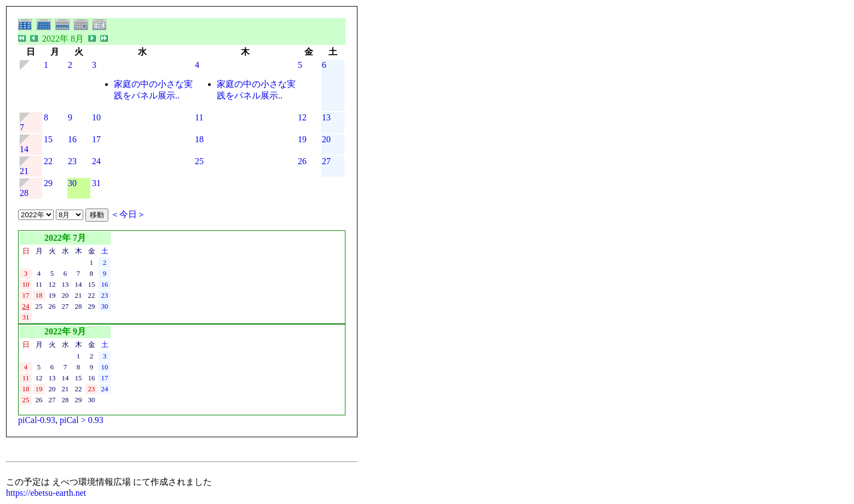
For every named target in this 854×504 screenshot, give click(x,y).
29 (48, 183)
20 (326, 139)
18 (199, 139)
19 (302, 139)
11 (199, 117)
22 (48, 161)
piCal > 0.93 (82, 420)
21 (24, 171)
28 (24, 193)
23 (72, 161)
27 (326, 161)
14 (24, 149)
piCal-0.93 (37, 420)
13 (326, 117)
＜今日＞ (128, 214)
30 (72, 183)
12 (302, 117)
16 (72, 139)
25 (199, 161)
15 (48, 139)
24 (96, 161)
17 (96, 139)
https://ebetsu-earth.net (46, 493)
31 (96, 183)
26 (302, 161)
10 (96, 117)
